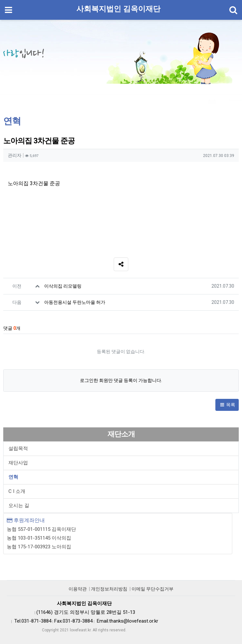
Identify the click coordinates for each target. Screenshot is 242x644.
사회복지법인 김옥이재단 (118, 9)
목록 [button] (227, 405)
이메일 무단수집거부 (153, 589)
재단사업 (18, 463)
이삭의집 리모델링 (63, 286)
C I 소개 (17, 491)
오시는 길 (19, 506)
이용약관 (78, 589)
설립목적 (18, 448)
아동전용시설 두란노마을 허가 (75, 302)
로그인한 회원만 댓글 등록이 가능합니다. (121, 380)
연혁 (13, 477)
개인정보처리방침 (109, 589)
